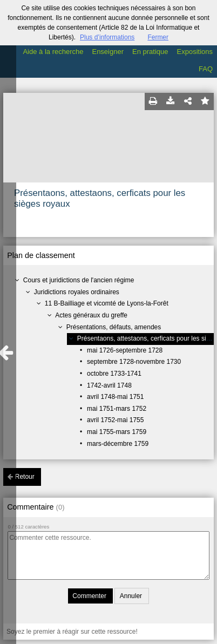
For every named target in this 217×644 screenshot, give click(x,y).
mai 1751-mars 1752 (117, 409)
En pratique (150, 52)
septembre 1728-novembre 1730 (134, 362)
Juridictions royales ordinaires (77, 292)
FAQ (206, 69)
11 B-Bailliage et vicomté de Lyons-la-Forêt (107, 303)
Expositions (195, 52)
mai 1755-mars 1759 (117, 432)
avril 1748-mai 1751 (115, 397)
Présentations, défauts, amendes (114, 327)
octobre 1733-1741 (114, 374)
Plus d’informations (107, 37)
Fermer (158, 37)
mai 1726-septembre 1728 (125, 350)
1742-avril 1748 (109, 385)
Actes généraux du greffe (91, 315)
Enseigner (108, 52)
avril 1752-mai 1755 (115, 420)
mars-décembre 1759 (118, 444)
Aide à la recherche (53, 52)
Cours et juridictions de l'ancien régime (79, 280)
